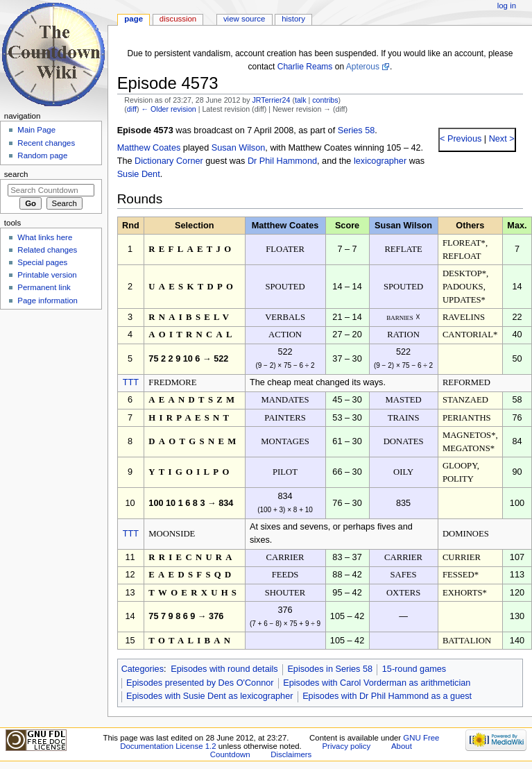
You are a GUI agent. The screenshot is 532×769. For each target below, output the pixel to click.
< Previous (461, 139)
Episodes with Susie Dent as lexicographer (210, 696)
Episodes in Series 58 (330, 669)
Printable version (47, 275)
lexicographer (380, 161)
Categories (143, 669)
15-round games (414, 669)
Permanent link (44, 287)
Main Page (36, 130)
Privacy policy (346, 746)
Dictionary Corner (169, 161)
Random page (42, 155)
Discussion (178, 19)
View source (244, 19)
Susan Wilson (239, 148)
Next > (500, 139)
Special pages (42, 262)
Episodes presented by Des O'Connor (200, 683)
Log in (507, 6)
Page (134, 19)
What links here (45, 237)
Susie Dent (139, 174)
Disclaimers (291, 754)
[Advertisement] (51, 419)
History (293, 19)
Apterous (363, 67)
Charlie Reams (305, 67)
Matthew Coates (149, 148)
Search (16, 174)
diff (132, 109)
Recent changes (46, 143)
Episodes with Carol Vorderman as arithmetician (377, 683)
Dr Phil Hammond (282, 161)
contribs (325, 100)
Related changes (47, 250)
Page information (48, 301)
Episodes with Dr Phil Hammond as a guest (387, 696)
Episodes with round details (224, 669)
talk (301, 100)
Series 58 (357, 130)
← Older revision (168, 109)
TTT (131, 382)
